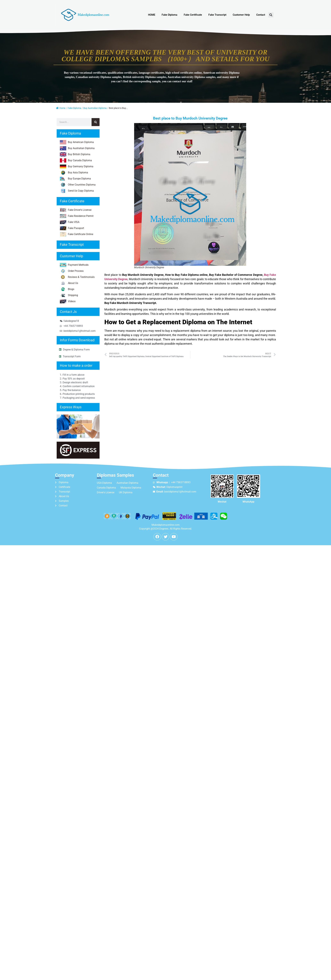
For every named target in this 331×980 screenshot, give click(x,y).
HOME (152, 15)
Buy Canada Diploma (76, 160)
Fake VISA (70, 222)
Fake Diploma (170, 15)
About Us (69, 283)
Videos (68, 301)
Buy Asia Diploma (74, 173)
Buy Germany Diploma (77, 167)
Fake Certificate (193, 15)
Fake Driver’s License (76, 210)
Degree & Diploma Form (76, 350)
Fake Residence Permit (77, 216)
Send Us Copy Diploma (77, 191)
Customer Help (241, 15)
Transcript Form (72, 356)
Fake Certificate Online (77, 234)
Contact (261, 15)
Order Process (72, 271)
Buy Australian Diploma (95, 108)
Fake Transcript (217, 15)
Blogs (67, 289)
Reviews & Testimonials (77, 277)
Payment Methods (74, 265)
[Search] (96, 122)
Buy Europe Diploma (75, 179)
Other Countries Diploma (78, 185)
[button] (271, 15)
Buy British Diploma (75, 154)
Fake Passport (72, 228)
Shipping (69, 295)
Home (61, 108)
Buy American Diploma (77, 142)
